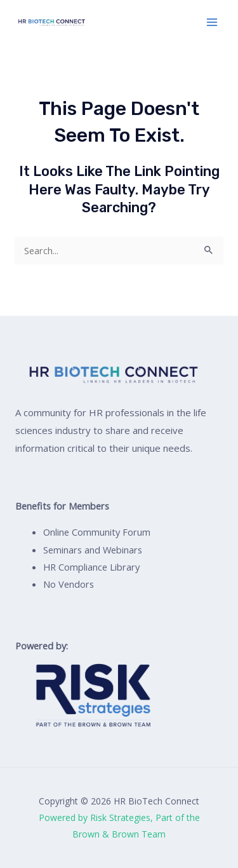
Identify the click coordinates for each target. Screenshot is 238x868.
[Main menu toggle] (212, 22)
